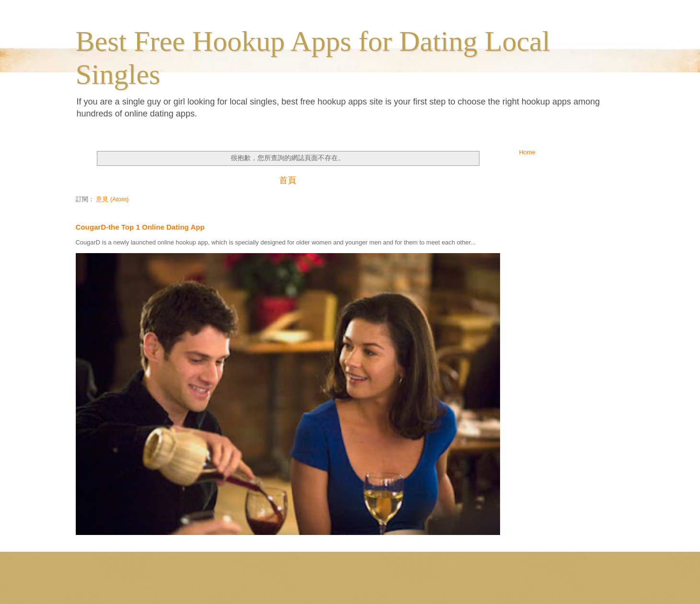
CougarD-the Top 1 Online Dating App (140, 227)
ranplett (360, 585)
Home (527, 152)
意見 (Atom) (112, 199)
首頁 (288, 180)
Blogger (416, 585)
